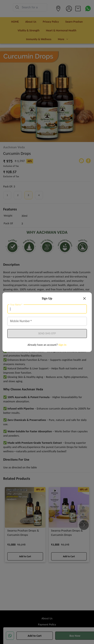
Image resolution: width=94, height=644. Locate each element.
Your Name (16, 305)
